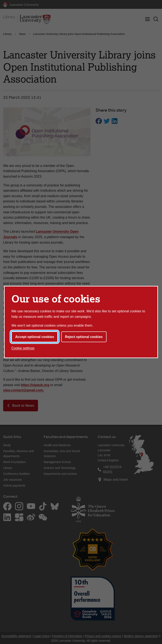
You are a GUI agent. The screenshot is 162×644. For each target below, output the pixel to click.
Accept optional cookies (35, 337)
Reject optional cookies (84, 337)
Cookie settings (23, 348)
